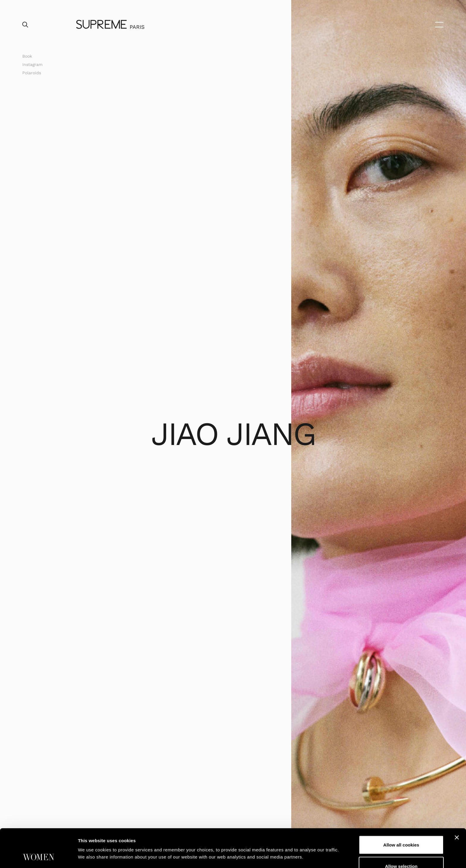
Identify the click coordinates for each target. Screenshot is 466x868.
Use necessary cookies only (401, 851)
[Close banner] (457, 801)
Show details (312, 840)
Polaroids (32, 73)
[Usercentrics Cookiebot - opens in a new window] (38, 856)
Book (27, 56)
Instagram (32, 64)
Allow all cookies (401, 809)
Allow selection (401, 830)
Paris (137, 27)
